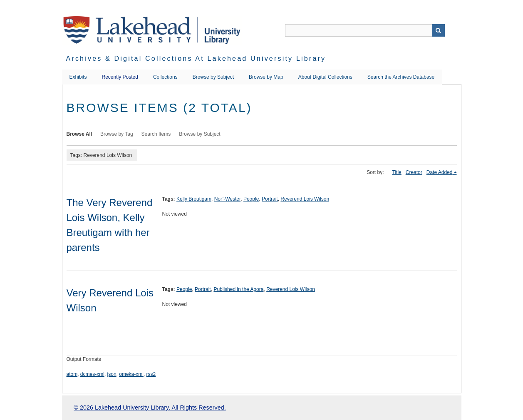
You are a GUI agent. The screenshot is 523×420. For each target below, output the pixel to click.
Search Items (156, 134)
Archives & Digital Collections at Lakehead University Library (196, 58)
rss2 (151, 374)
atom (72, 374)
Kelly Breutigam (194, 199)
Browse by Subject (213, 77)
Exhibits (78, 77)
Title (397, 172)
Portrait (270, 199)
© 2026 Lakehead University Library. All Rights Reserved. (150, 408)
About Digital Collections (325, 77)
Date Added (440, 172)
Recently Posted (120, 77)
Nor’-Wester (228, 199)
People (251, 199)
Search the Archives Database (401, 77)
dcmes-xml (92, 374)
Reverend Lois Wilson (305, 199)
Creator (414, 172)
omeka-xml (131, 374)
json (112, 374)
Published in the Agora (238, 289)
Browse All (79, 134)
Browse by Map (266, 77)
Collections (165, 77)
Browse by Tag (117, 134)
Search (439, 30)
